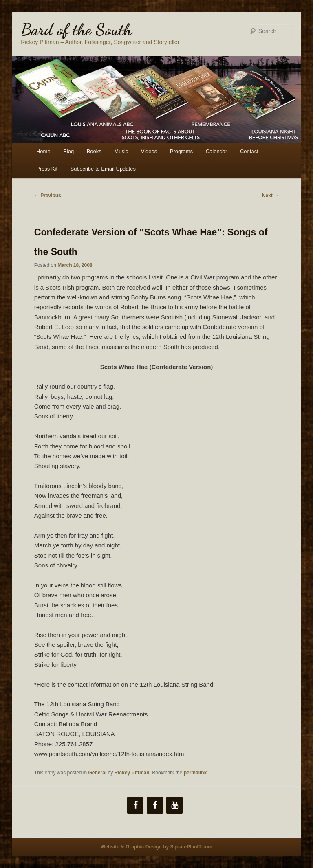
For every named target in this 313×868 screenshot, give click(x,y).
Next (270, 196)
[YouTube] (174, 805)
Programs (181, 151)
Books (94, 151)
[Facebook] (135, 805)
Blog (68, 151)
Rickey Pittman (132, 773)
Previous (48, 196)
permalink (195, 773)
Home (43, 151)
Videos (149, 151)
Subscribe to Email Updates (103, 169)
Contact (249, 151)
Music (121, 151)
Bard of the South (76, 29)
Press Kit (47, 169)
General (98, 773)
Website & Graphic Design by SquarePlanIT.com (156, 847)
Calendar (217, 151)
